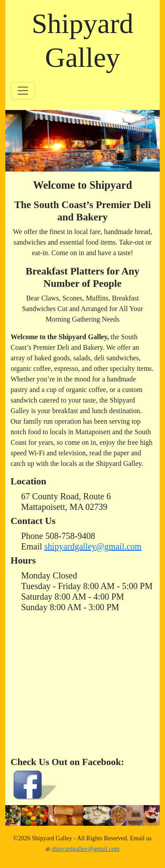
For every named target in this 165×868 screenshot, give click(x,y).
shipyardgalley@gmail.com (93, 546)
